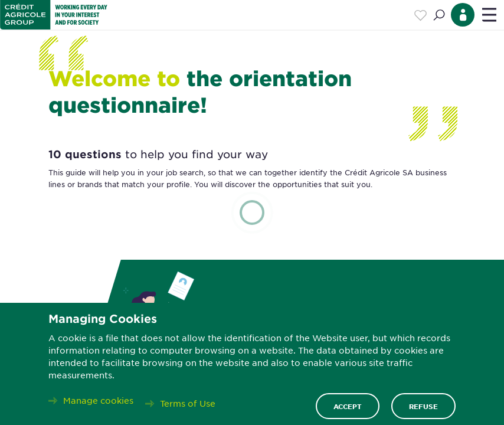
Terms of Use (188, 403)
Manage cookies (98, 400)
